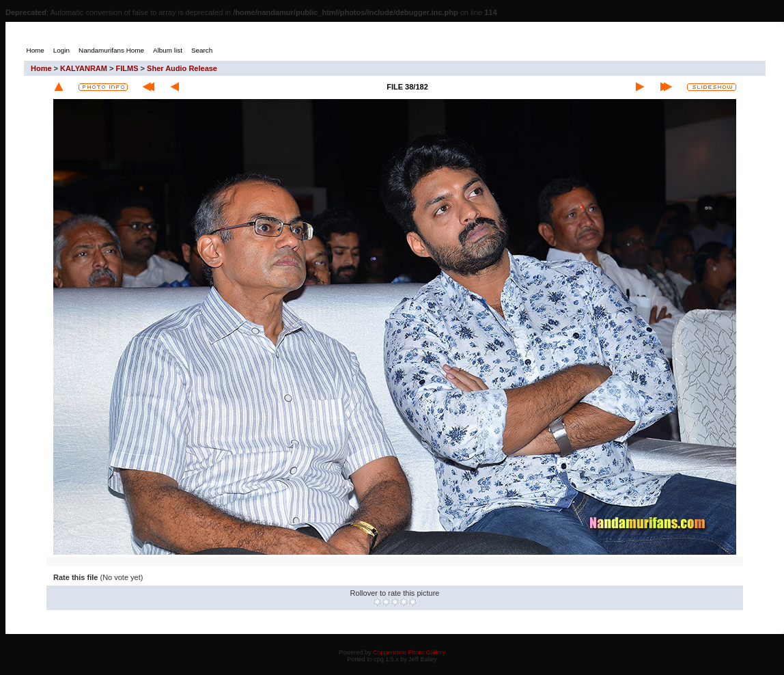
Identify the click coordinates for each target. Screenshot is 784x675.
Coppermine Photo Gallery (409, 652)
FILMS (127, 68)
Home (41, 68)
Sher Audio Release (182, 68)
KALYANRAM (84, 68)
